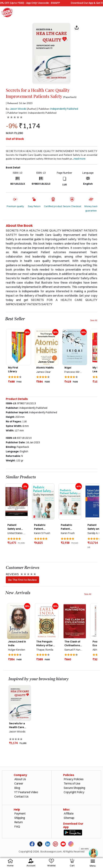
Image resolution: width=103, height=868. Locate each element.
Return (18, 822)
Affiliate (69, 813)
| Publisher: (58, 109)
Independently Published (64, 109)
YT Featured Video (26, 792)
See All (94, 320)
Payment (20, 813)
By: (16, 109)
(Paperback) (70, 97)
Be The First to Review (22, 580)
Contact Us (21, 796)
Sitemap (69, 818)
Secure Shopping (74, 788)
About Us (20, 779)
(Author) (32, 109)
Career (19, 783)
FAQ (17, 826)
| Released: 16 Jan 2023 (19, 103)
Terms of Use (72, 783)
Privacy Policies (74, 779)
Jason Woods (18, 109)
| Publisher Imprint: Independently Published (31, 113)
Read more (80, 159)
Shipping (20, 818)
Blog (17, 788)
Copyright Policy (74, 792)
